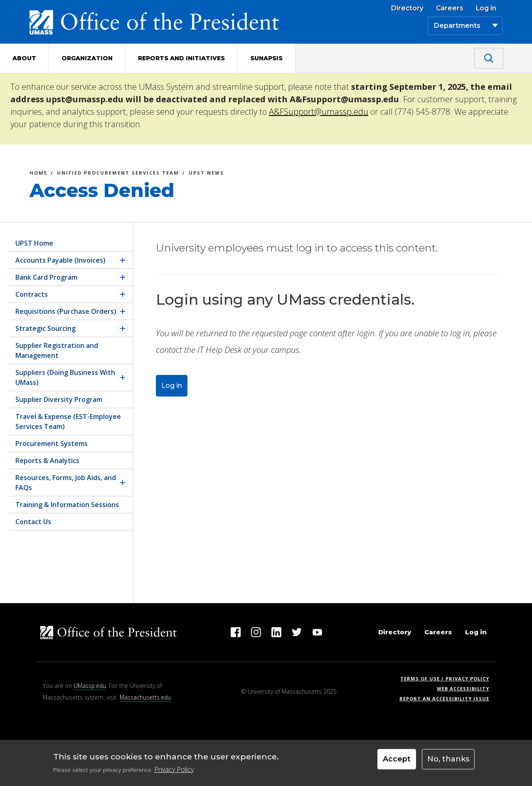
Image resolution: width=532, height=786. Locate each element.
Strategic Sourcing (46, 328)
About (24, 58)
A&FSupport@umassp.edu (319, 112)
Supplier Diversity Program (59, 399)
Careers (450, 8)
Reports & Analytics (47, 461)
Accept (397, 759)
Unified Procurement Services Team (118, 174)
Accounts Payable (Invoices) (60, 260)
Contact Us (33, 522)
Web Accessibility (463, 689)
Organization (87, 58)
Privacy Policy (174, 769)
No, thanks (448, 759)
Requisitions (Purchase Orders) (66, 311)
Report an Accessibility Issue (447, 699)
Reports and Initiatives (181, 58)
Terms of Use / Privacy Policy (447, 679)
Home (38, 174)
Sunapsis (266, 58)
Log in (486, 8)
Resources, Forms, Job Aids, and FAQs (66, 483)
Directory (407, 8)
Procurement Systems (52, 444)
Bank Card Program (46, 277)
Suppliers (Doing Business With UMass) (65, 377)
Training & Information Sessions (67, 505)
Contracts (32, 294)
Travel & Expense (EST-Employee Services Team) (68, 421)
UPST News (206, 174)
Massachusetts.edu (145, 697)
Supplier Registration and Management (57, 350)
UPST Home (34, 243)
